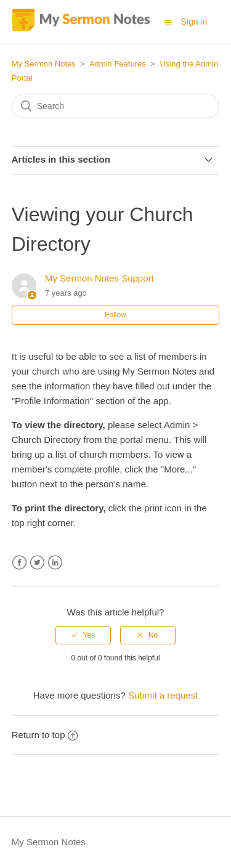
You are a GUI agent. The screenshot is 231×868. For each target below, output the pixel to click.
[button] (168, 22)
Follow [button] (115, 315)
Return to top (45, 735)
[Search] (116, 106)
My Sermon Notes (44, 64)
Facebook (19, 563)
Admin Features (118, 64)
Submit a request (163, 695)
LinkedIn (55, 563)
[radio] (83, 635)
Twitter (37, 563)
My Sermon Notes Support (99, 278)
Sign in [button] (194, 22)
